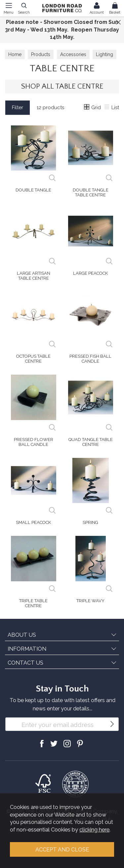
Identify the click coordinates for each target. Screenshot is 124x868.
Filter (18, 108)
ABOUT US (22, 635)
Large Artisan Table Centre (34, 276)
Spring (90, 522)
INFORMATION (27, 649)
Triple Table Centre (33, 603)
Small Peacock (33, 522)
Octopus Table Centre (33, 359)
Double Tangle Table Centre (91, 192)
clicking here (94, 830)
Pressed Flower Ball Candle (34, 442)
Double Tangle (33, 190)
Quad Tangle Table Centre (91, 442)
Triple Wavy (90, 601)
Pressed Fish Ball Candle (90, 359)
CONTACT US (25, 663)
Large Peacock (90, 273)
